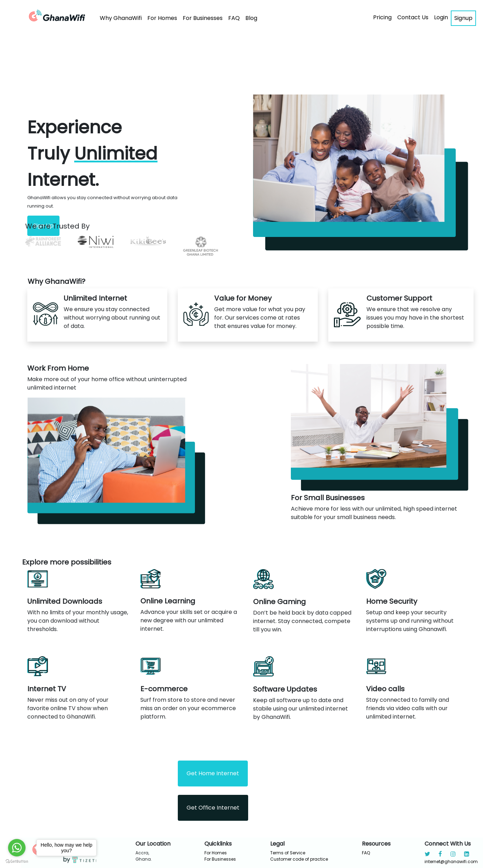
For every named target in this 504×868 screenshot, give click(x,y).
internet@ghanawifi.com (451, 862)
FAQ (234, 18)
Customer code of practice (299, 859)
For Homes (162, 18)
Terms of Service (288, 853)
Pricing (382, 17)
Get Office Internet (213, 808)
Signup (463, 18)
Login (441, 17)
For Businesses (203, 18)
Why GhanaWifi (121, 18)
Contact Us (413, 17)
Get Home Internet (213, 773)
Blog (251, 18)
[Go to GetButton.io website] (17, 861)
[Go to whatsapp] (17, 848)
